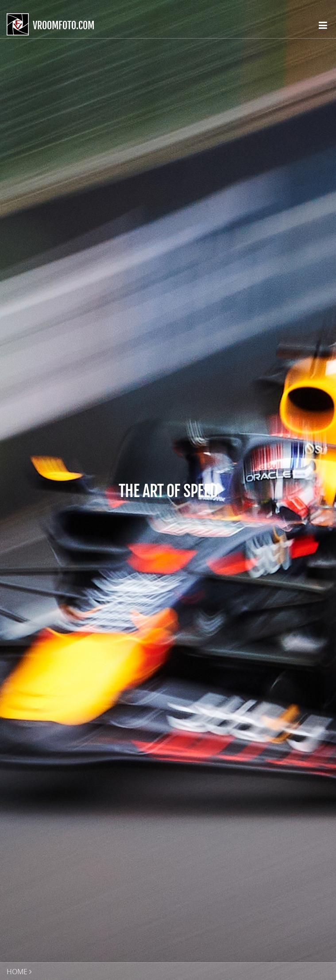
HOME (17, 972)
